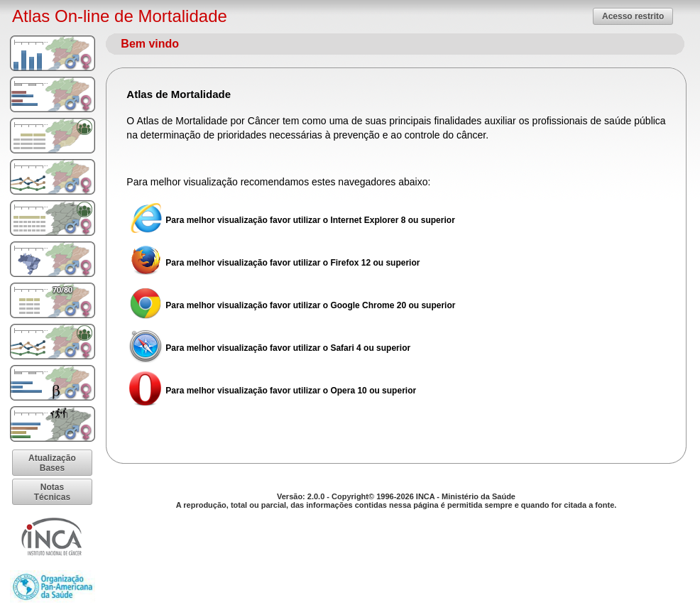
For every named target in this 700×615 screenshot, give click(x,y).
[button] (633, 16)
